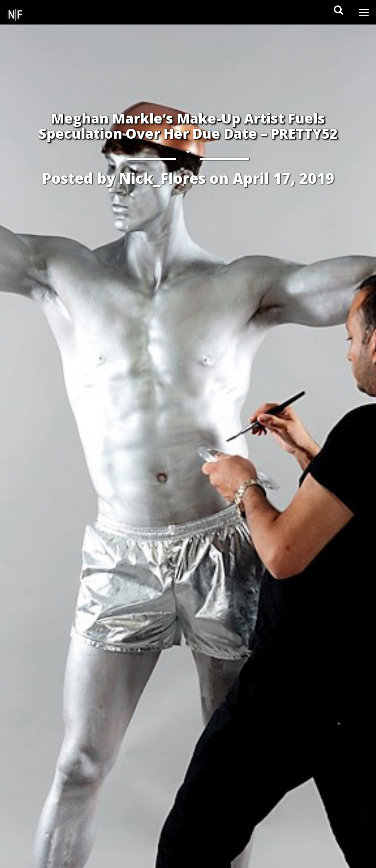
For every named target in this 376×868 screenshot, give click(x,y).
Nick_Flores (162, 178)
